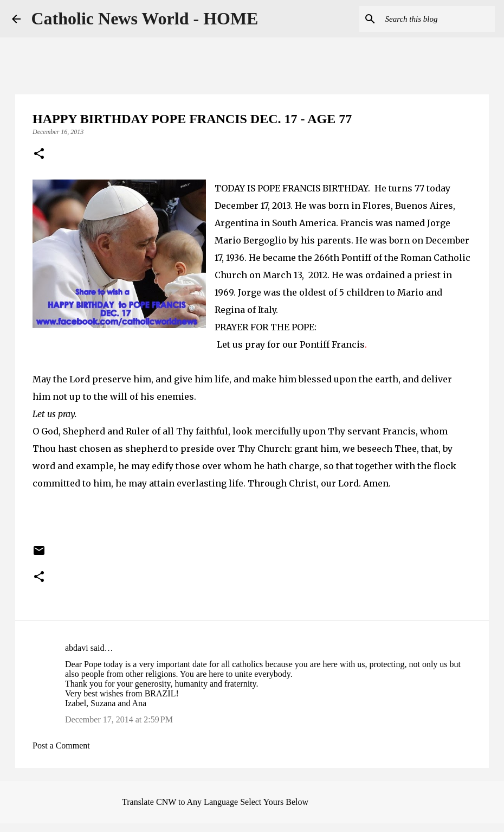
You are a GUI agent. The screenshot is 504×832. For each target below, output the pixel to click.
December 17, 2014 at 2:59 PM (119, 719)
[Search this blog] (438, 19)
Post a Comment (61, 745)
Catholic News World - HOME (145, 18)
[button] (39, 155)
